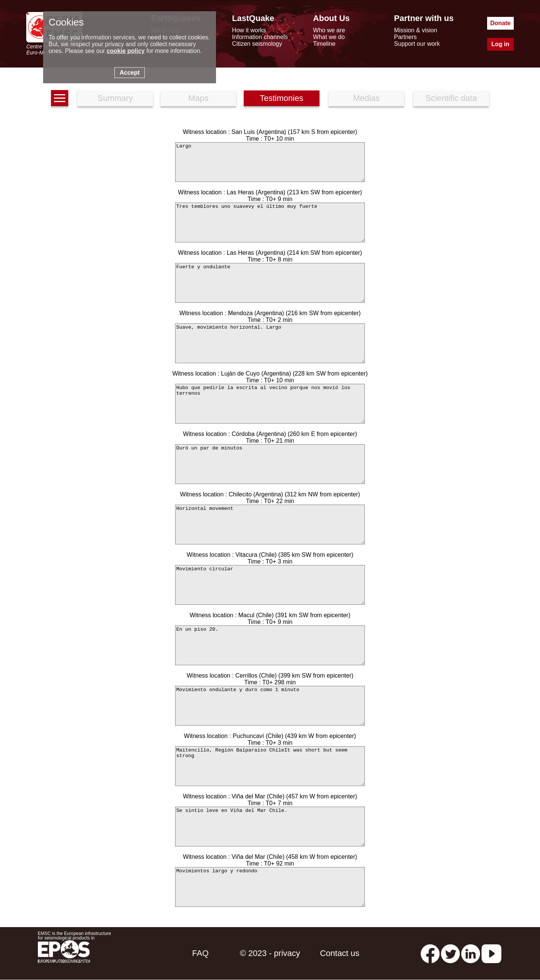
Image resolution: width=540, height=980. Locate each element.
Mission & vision (416, 30)
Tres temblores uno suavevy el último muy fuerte (270, 222)
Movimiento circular (270, 585)
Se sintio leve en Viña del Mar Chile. (270, 827)
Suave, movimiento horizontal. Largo (270, 343)
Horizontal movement (270, 525)
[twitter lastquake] (450, 953)
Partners (405, 37)
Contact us (340, 953)
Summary (115, 98)
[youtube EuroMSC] (491, 953)
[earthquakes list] (60, 98)
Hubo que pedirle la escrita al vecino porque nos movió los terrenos (270, 404)
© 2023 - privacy (270, 953)
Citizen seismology (257, 44)
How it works (249, 30)
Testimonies (282, 98)
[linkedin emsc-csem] (471, 953)
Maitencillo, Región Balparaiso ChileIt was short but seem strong (270, 766)
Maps (198, 98)
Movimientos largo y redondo (270, 887)
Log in (500, 44)
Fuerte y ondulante (270, 283)
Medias (367, 98)
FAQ (200, 953)
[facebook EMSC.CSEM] (430, 953)
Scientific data (451, 98)
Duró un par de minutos (270, 464)
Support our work (417, 44)
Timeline (324, 44)
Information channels (260, 37)
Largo (270, 162)
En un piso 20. (270, 645)
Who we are (329, 30)
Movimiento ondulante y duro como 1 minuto (270, 706)
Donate (500, 23)
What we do (329, 37)
